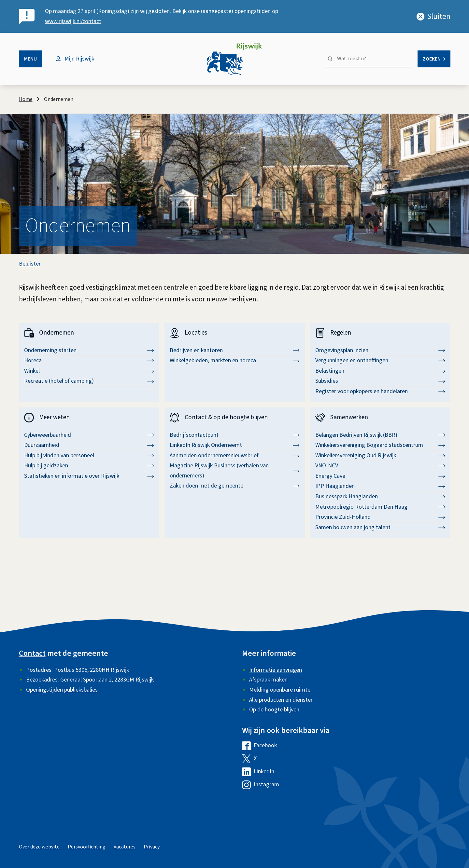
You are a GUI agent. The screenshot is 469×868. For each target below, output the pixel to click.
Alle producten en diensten (281, 700)
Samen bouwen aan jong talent (380, 527)
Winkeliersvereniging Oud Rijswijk (380, 455)
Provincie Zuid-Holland (380, 517)
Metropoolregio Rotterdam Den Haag (380, 507)
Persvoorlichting (87, 847)
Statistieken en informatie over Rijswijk (89, 476)
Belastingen (380, 371)
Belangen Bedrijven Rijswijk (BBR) (380, 435)
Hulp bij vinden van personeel (89, 455)
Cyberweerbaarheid (89, 435)
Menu (30, 59)
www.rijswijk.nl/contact (73, 21)
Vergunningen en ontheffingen (380, 360)
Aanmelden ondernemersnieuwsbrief (235, 455)
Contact (32, 653)
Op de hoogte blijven (274, 710)
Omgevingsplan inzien (380, 350)
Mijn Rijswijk (79, 59)
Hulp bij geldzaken (89, 466)
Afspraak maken (268, 680)
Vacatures (125, 847)
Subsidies (380, 381)
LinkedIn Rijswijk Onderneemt (235, 445)
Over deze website (39, 847)
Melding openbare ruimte (280, 690)
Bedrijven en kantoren (235, 350)
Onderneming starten (89, 350)
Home (26, 99)
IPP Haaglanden (380, 486)
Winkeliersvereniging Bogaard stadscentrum (380, 445)
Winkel (89, 371)
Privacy (152, 847)
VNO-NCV (380, 466)
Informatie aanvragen (276, 670)
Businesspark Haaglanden (380, 496)
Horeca (89, 360)
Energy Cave (380, 476)
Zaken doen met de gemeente (235, 486)
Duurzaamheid (89, 445)
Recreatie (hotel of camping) (89, 381)
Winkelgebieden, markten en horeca (235, 360)
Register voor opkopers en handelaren (380, 391)
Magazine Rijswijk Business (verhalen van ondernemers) (235, 471)
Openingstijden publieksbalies (62, 690)
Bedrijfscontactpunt (235, 435)
